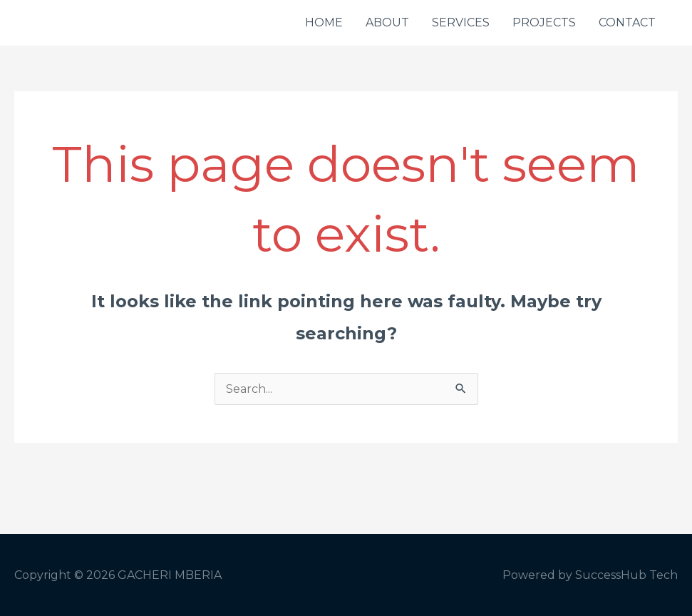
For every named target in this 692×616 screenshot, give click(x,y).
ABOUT (387, 22)
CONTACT (627, 22)
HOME (324, 22)
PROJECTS (544, 22)
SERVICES (461, 22)
